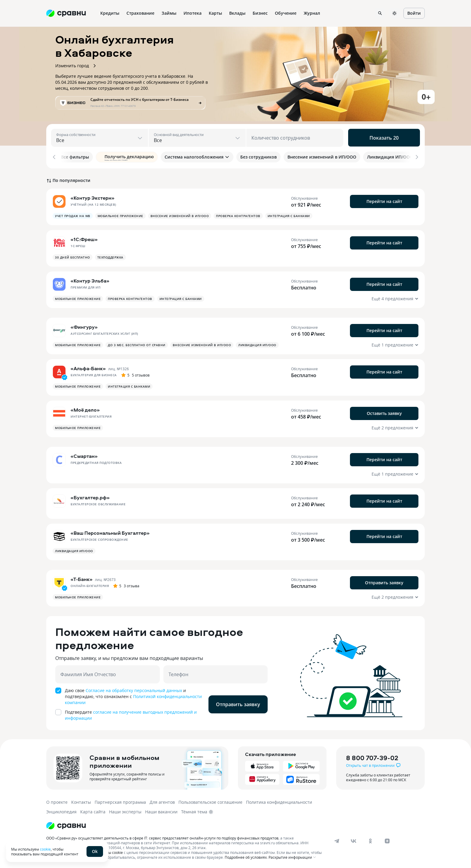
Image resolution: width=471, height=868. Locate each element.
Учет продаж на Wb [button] (73, 215)
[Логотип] (66, 824)
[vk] (354, 840)
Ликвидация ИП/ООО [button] (257, 344)
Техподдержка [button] (110, 256)
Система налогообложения (197, 157)
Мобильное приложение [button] (120, 215)
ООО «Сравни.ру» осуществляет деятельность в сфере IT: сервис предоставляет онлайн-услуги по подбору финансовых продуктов (162, 837)
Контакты (81, 801)
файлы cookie (111, 851)
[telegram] (337, 840)
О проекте (57, 801)
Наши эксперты (125, 811)
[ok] (370, 840)
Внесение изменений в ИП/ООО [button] (180, 215)
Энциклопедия (61, 811)
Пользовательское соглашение (210, 801)
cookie (45, 849)
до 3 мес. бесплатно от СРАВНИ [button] (137, 344)
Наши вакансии (161, 811)
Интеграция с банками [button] (289, 215)
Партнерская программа (120, 801)
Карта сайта (93, 811)
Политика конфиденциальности (279, 801)
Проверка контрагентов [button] (238, 215)
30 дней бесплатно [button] (73, 256)
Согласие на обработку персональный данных (134, 689)
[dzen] (387, 840)
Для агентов (162, 801)
